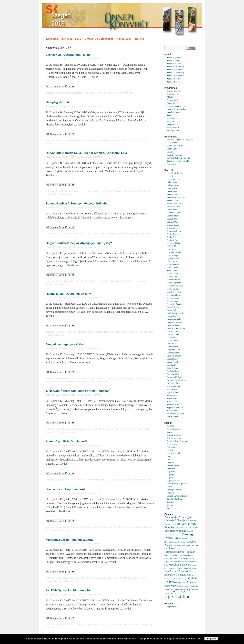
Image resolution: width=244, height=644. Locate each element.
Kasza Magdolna (96, 378)
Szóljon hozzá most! (124, 93)
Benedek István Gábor (66, 281)
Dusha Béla (172, 237)
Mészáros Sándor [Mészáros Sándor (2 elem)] (178, 565)
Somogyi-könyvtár (93, 59)
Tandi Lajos (172, 389)
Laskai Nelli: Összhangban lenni (68, 55)
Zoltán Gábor (172, 417)
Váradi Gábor (70, 382)
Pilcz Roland (138, 378)
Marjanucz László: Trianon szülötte (70, 540)
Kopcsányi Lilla (120, 191)
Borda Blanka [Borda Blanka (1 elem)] (193, 528)
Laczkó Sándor (173, 307)
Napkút (170, 478)
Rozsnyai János (173, 353)
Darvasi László (173, 225)
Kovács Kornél (91, 480)
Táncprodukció (173, 128)
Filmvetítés (172, 103)
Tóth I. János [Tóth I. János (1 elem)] (169, 589)
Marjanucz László (132, 578)
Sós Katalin (172, 365)
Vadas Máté (57, 382)
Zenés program (173, 131)
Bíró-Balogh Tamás (175, 204)
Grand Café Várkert (175, 146)
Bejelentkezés (173, 607)
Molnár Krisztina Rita (176, 328)
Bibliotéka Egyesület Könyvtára (180, 140)
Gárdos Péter (172, 249)
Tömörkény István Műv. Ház (179, 161)
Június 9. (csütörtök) (175, 67)
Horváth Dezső (173, 264)
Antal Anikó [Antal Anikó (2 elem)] (171, 517)
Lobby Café (89, 93)
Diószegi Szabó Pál (144, 332)
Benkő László (173, 201)
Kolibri (170, 450)
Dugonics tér (172, 143)
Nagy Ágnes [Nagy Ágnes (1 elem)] (172, 568)
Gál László (171, 246)
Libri (169, 459)
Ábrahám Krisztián (175, 173)
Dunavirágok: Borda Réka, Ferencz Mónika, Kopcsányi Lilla (86, 153)
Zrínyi (170, 508)
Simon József (172, 362)
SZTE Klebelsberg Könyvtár (179, 158)
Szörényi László (174, 383)
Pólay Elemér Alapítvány (125, 527)
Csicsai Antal (52, 581)
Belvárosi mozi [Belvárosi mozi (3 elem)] (187, 524)
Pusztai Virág (141, 141)
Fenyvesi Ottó (173, 240)
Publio (170, 487)
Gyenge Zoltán (173, 258)
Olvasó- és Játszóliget (99, 39)
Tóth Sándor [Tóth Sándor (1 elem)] (179, 589)
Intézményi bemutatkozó (177, 109)
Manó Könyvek (173, 465)
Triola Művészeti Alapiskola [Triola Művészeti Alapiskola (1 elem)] (187, 586)
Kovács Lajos (173, 301)
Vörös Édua (82, 382)
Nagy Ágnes (108, 93)
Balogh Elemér (62, 527)
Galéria (140, 39)
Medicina (105, 141)
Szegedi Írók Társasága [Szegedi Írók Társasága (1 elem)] (178, 579)
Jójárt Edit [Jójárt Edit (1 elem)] (179, 555)
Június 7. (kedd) (174, 61)
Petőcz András (173, 341)
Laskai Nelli (77, 93)
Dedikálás (171, 94)
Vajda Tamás (172, 398)
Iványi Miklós (142, 281)
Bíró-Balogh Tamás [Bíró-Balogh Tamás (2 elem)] (175, 531)
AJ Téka (170, 426)
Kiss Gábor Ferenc (175, 292)
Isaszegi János (173, 268)
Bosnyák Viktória (174, 213)
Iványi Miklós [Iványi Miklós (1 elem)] (169, 555)
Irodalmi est (172, 112)
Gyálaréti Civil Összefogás (68, 578)
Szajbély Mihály (174, 374)
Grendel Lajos (173, 255)
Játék (169, 115)
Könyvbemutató (81, 141)
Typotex (170, 502)
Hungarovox (61, 332)
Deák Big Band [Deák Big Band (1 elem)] (176, 535)
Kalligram (171, 447)
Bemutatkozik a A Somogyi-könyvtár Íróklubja (77, 204)
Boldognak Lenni (63, 93)
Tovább (96, 77)
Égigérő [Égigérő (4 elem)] (179, 593)
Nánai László (172, 331)
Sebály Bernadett (174, 356)
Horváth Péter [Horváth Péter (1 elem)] (189, 545)
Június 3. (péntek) (174, 57)
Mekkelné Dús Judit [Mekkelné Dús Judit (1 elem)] (177, 562)
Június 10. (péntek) (64, 141)
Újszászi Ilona (52, 432)
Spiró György (173, 368)
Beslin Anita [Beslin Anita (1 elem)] (183, 528)
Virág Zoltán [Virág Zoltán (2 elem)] (191, 589)
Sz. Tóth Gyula (118, 625)
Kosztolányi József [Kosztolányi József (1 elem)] (171, 558)
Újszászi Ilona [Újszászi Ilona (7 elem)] (179, 596)
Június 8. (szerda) (174, 64)
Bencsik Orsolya (174, 194)
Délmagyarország (174, 438)
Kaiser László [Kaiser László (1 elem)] (188, 555)
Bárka (170, 432)
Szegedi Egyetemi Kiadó (114, 429)
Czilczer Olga (173, 222)
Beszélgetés (61, 191)
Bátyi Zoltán (172, 188)
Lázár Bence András (175, 313)
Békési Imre (172, 191)
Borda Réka (73, 191)
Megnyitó (171, 124)
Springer (171, 493)
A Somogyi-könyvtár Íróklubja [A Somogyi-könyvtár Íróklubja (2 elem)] (178, 519)
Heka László (172, 261)
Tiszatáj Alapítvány (175, 499)
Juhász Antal (172, 271)
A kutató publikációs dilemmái (66, 441)
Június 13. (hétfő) (76, 480)
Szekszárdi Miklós (118, 141)
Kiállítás (171, 118)
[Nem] (240, 639)
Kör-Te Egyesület (174, 453)
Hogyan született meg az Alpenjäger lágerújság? (79, 243)
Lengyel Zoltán (173, 316)
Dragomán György (175, 231)
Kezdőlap (52, 39)
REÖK (170, 152)
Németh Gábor (173, 335)
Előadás (170, 97)
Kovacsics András (174, 304)
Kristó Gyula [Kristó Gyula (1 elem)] (183, 558)
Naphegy (171, 475)
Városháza (171, 164)
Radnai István (121, 332)
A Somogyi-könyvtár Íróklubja (119, 234)
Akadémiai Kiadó (174, 429)
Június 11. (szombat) (76, 234)
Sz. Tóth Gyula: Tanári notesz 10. (68, 590)
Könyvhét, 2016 (71, 39)
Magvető (171, 462)
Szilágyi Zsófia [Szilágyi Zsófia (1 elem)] (181, 583)
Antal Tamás (172, 176)
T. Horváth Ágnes (134, 429)
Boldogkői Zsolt (174, 207)
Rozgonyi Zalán (174, 350)
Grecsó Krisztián (174, 252)
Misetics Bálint (173, 325)
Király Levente (173, 289)
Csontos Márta (173, 216)
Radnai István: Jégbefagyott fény (68, 294)
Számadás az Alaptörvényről (65, 489)
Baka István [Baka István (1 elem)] (172, 524)
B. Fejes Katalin (174, 179)
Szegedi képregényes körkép (65, 344)
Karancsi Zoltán (174, 280)
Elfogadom (211, 639)
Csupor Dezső (173, 219)
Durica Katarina (174, 234)
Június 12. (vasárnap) (78, 378)
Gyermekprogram (174, 106)
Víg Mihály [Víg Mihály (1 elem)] (169, 593)
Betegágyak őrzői (58, 102)
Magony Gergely (124, 378)
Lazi (169, 456)
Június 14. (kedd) (174, 82)
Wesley (124, 281)
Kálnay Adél (172, 277)
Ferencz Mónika (87, 191)
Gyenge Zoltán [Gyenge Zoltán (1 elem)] (178, 545)
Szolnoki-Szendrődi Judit (177, 380)
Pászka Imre (172, 338)
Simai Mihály (173, 359)
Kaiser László (139, 625)
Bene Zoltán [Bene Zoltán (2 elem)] (171, 527)
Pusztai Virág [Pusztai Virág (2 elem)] (177, 571)
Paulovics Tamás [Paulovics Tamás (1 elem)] (184, 568)
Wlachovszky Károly (176, 414)
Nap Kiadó (171, 471)
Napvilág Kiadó (174, 481)
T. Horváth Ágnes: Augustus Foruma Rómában (78, 391)
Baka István (172, 182)
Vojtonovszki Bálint (175, 408)
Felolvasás (60, 234)
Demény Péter (173, 228)
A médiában (124, 39)
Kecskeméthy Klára (175, 286)
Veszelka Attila (173, 405)
